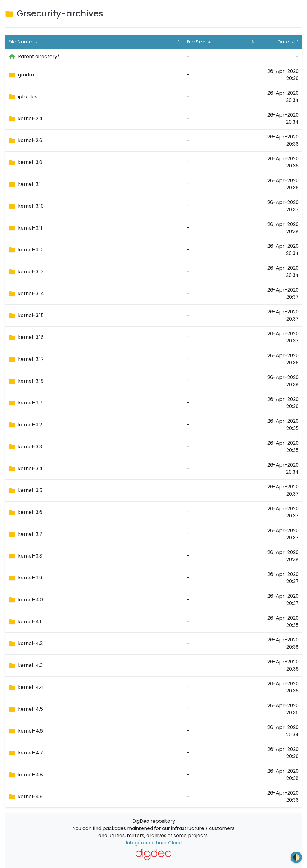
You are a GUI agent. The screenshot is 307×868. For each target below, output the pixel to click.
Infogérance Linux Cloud (154, 843)
